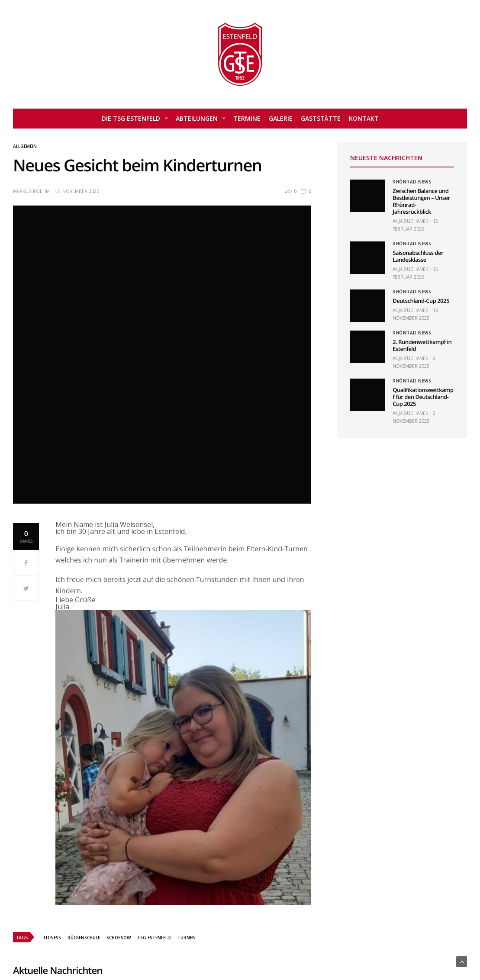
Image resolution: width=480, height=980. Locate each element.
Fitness (52, 729)
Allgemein (25, 146)
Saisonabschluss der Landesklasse (418, 256)
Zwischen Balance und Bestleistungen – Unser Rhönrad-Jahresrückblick (421, 201)
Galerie (281, 118)
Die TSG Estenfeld (131, 118)
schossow (119, 729)
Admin (150, 946)
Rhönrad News (412, 182)
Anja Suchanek (410, 221)
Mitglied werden (191, 946)
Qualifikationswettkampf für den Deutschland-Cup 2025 (423, 397)
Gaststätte (321, 118)
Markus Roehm (31, 191)
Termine (247, 118)
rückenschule (84, 729)
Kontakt (364, 118)
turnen (187, 729)
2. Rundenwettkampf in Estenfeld (422, 345)
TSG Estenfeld (154, 729)
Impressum (275, 946)
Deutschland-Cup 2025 (421, 301)
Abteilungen (197, 118)
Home (123, 946)
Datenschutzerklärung (333, 946)
